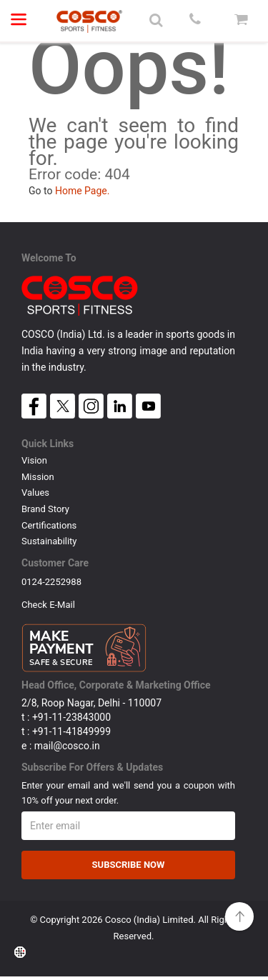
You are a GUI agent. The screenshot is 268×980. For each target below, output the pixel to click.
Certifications (49, 525)
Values (35, 492)
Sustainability (49, 541)
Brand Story (45, 509)
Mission (38, 477)
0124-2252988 (51, 582)
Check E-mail (48, 606)
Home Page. (83, 191)
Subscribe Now (129, 867)
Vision (34, 460)
